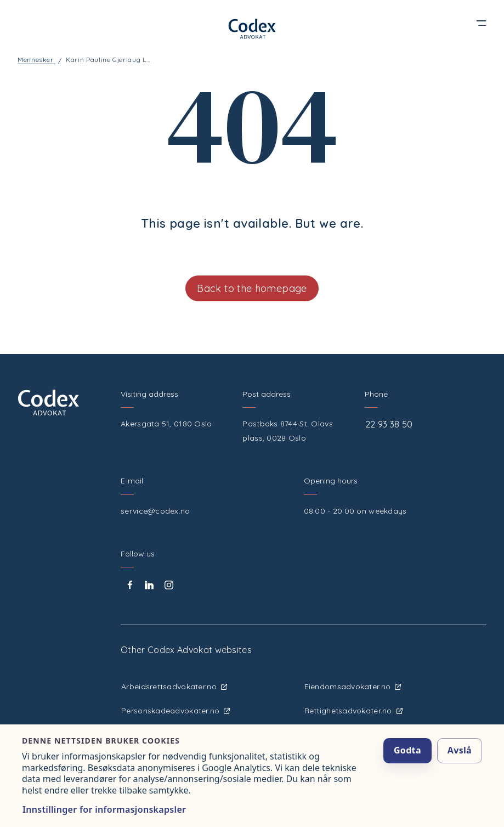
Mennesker (36, 60)
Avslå (460, 750)
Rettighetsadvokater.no (353, 711)
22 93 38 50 (389, 424)
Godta (407, 750)
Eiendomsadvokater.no (353, 687)
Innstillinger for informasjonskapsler (104, 809)
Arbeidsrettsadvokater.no (174, 687)
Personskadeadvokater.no (175, 711)
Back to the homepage (252, 288)
